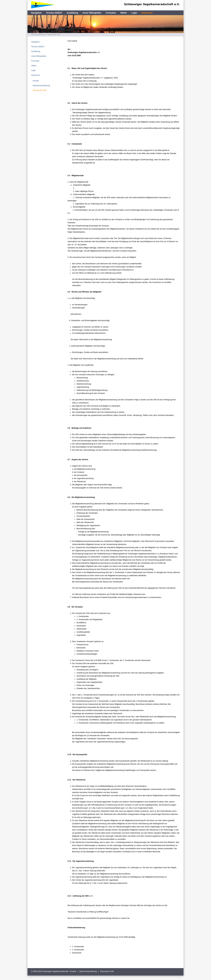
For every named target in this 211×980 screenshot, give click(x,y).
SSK (33, 34)
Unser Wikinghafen (92, 13)
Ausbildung (72, 13)
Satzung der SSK (54, 34)
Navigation (36, 13)
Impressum (147, 13)
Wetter (124, 13)
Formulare (111, 13)
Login (134, 13)
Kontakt (36, 81)
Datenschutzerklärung (41, 86)
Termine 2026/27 (54, 13)
